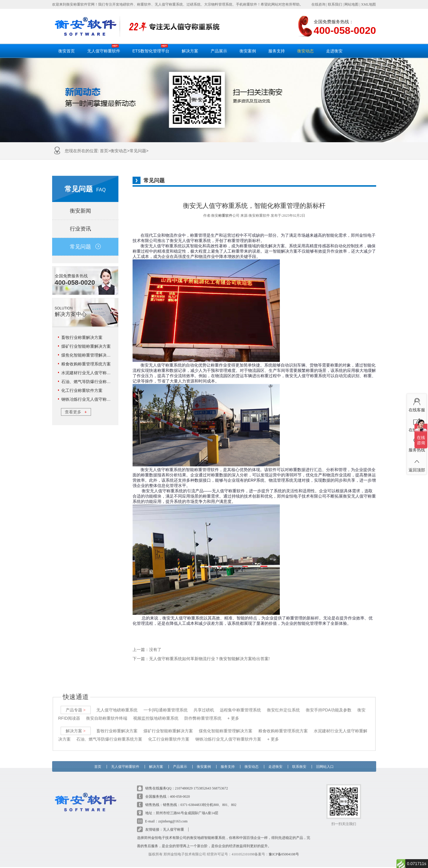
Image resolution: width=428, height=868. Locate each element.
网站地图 (351, 4)
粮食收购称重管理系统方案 (86, 364)
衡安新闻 (85, 211)
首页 (104, 151)
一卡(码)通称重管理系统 (165, 706)
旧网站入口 (325, 761)
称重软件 (225, 216)
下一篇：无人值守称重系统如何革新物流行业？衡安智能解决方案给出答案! (201, 659)
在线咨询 (318, 4)
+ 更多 (233, 714)
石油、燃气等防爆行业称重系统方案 (94, 382)
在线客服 (417, 404)
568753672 (220, 784)
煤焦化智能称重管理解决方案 (88, 355)
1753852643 (202, 784)
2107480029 (184, 784)
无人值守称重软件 (104, 49)
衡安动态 (305, 51)
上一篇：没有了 (147, 650)
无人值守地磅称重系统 (117, 706)
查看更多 (76, 412)
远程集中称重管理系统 (240, 706)
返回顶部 (417, 464)
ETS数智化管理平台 (151, 49)
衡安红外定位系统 (283, 706)
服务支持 (277, 51)
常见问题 (138, 151)
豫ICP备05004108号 (284, 850)
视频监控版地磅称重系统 (156, 714)
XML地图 (369, 4)
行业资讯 (85, 229)
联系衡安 (299, 761)
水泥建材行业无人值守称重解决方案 (94, 373)
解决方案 (190, 51)
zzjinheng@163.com (173, 817)
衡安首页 (67, 51)
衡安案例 (248, 51)
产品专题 (76, 706)
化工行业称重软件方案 (82, 390)
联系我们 (335, 4)
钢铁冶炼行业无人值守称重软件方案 (94, 399)
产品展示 (219, 51)
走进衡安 (334, 51)
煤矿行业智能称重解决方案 (86, 346)
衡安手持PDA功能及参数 (329, 706)
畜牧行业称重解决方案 (82, 337)
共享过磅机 (204, 706)
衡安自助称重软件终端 (107, 714)
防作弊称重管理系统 (203, 714)
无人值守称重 (173, 825)
